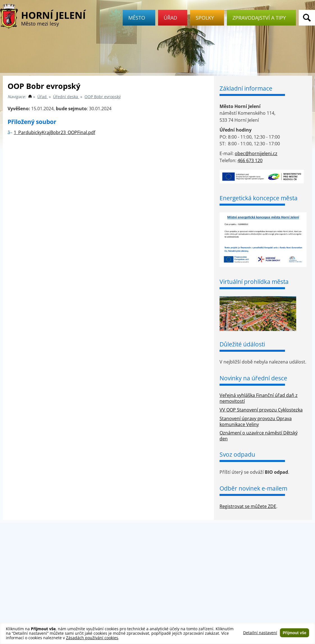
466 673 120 (250, 160)
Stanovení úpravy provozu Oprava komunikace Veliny (256, 421)
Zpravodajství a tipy (261, 18)
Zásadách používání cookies (92, 638)
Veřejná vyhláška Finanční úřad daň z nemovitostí (259, 398)
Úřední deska (66, 97)
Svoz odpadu (237, 454)
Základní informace (246, 88)
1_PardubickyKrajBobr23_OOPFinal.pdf (54, 132)
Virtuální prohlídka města (254, 282)
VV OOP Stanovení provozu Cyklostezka (261, 410)
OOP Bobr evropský (103, 97)
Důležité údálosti (242, 344)
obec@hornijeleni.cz (256, 153)
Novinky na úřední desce (253, 378)
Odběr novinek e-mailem (253, 488)
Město (139, 18)
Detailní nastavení (260, 633)
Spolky (207, 18)
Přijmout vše (295, 633)
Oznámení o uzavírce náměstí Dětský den (259, 436)
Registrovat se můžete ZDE (248, 506)
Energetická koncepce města (259, 198)
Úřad (173, 18)
